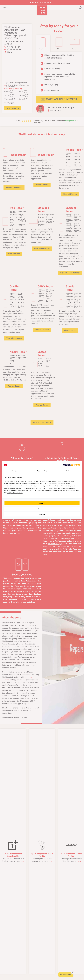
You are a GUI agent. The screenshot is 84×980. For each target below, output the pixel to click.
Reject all (42, 514)
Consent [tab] (15, 471)
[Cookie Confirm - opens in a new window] (71, 465)
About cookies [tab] (42, 471)
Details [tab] (69, 471)
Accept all (42, 503)
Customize (42, 509)
